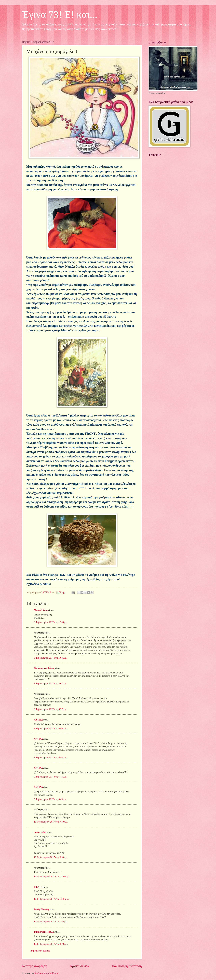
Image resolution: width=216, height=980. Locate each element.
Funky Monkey (42, 909)
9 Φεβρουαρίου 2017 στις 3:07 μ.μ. (50, 683)
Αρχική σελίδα (79, 966)
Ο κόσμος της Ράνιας (44, 668)
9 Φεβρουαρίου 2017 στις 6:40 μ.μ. (50, 729)
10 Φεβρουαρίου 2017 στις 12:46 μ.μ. (51, 899)
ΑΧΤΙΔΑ (38, 720)
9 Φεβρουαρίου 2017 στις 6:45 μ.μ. (50, 799)
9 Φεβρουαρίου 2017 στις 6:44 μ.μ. (50, 777)
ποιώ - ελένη (40, 832)
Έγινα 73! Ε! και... (60, 15)
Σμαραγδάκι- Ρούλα (44, 932)
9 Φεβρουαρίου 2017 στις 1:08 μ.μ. (50, 658)
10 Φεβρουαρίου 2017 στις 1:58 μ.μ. (51, 922)
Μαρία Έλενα (41, 610)
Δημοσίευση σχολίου (40, 951)
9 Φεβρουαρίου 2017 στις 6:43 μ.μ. (50, 758)
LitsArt (38, 887)
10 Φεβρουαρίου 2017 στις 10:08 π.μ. (51, 877)
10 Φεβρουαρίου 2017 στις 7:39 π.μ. (51, 822)
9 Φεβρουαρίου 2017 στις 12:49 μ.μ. (51, 622)
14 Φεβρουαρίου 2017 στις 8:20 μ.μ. (51, 944)
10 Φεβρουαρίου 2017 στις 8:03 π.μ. (51, 857)
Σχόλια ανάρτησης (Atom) (47, 973)
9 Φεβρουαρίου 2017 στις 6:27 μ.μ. (50, 709)
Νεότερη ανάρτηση (35, 966)
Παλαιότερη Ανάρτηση (127, 966)
